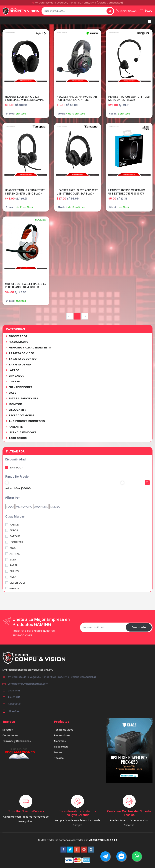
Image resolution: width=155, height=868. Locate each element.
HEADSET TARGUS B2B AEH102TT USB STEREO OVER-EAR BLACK (77, 192)
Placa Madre (61, 747)
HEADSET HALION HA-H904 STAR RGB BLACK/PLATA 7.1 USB (77, 98)
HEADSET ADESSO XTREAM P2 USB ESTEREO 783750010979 (127, 192)
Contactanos (10, 736)
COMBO (55, 507)
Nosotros (8, 730)
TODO (10, 507)
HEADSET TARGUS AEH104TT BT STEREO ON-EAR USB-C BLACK (25, 192)
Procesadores (62, 736)
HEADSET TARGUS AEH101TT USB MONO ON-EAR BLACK (126, 98)
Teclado (59, 758)
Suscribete (139, 628)
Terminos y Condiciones (17, 741)
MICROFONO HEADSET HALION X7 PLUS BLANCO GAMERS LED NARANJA (26, 287)
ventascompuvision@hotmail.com (28, 684)
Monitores (60, 741)
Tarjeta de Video (64, 730)
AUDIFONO (41, 507)
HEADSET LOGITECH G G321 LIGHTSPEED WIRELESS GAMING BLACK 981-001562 (25, 100)
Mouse (58, 753)
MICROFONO (24, 507)
